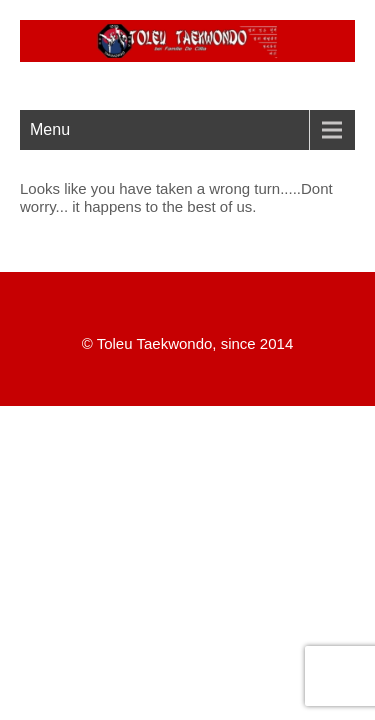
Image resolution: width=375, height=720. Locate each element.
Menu (50, 129)
